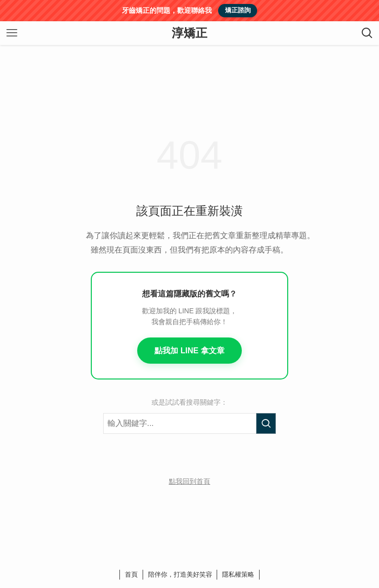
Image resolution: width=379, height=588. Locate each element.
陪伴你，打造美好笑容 (180, 574)
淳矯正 (189, 33)
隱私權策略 (238, 574)
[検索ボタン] (367, 33)
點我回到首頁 (189, 481)
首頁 (131, 574)
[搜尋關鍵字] (189, 423)
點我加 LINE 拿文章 (189, 351)
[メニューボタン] (12, 33)
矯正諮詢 (238, 10)
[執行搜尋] (266, 423)
